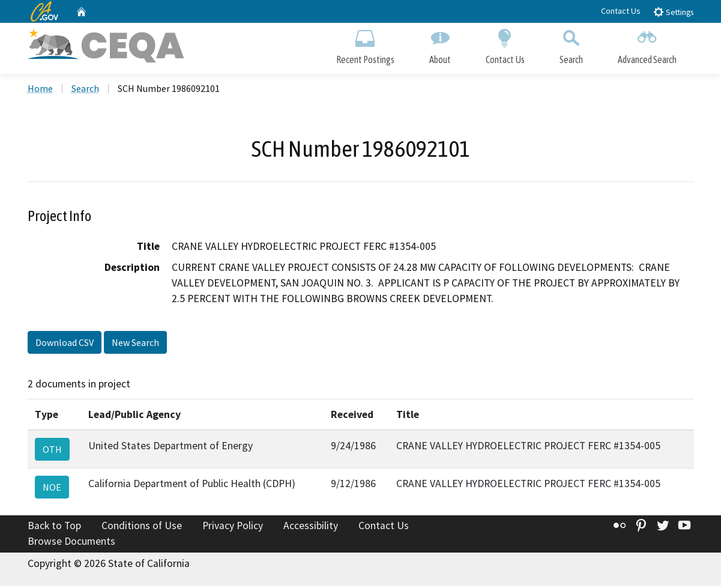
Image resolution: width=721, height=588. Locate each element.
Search (571, 47)
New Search (135, 345)
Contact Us (621, 11)
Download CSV (65, 345)
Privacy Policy (233, 529)
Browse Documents (71, 544)
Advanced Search (647, 47)
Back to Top (54, 529)
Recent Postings (365, 47)
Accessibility (311, 529)
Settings (673, 12)
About (440, 47)
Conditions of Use (142, 529)
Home (40, 91)
